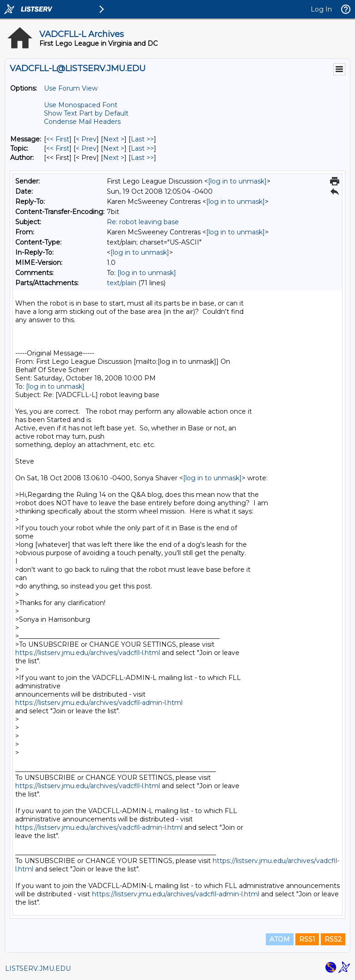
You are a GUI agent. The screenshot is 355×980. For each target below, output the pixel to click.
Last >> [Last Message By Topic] (142, 148)
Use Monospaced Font (81, 105)
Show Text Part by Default (86, 113)
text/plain (122, 283)
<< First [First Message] (58, 139)
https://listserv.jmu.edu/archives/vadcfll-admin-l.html (99, 703)
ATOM (280, 939)
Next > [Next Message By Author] (114, 158)
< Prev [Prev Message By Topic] (86, 148)
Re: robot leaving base (143, 222)
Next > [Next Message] (114, 139)
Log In (321, 9)
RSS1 (307, 939)
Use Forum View (71, 88)
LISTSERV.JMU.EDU (38, 968)
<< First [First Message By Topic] (58, 148)
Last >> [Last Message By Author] (142, 158)
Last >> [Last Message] (142, 139)
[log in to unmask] (237, 181)
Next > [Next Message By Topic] (114, 148)
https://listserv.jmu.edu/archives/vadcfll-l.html (88, 653)
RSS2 (333, 939)
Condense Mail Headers (82, 122)
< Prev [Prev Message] (86, 139)
